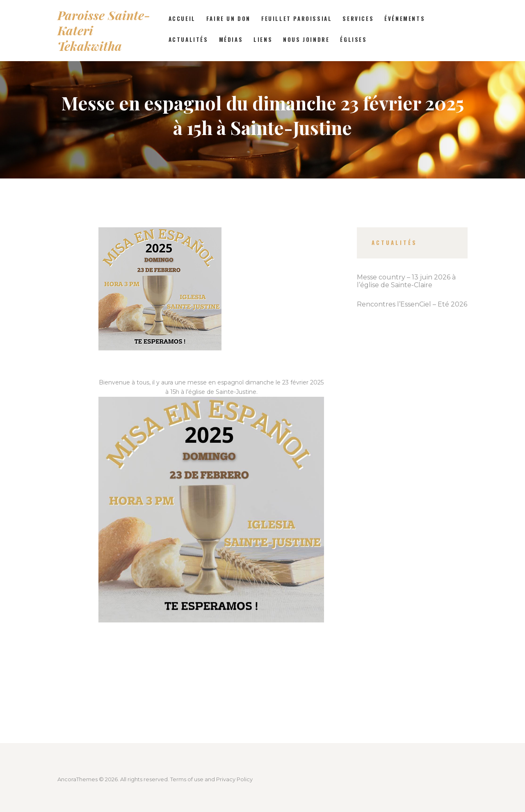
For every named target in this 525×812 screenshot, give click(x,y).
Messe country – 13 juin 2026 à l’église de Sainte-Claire (406, 281)
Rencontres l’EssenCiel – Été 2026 (412, 304)
